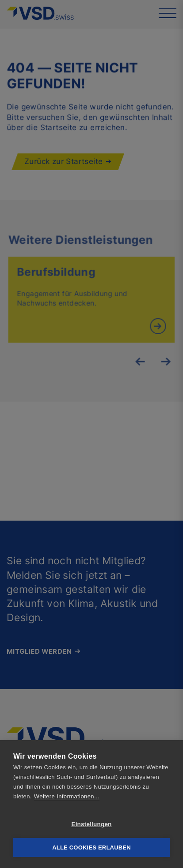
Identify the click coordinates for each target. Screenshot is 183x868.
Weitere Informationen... (67, 796)
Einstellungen (91, 824)
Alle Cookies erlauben (91, 848)
